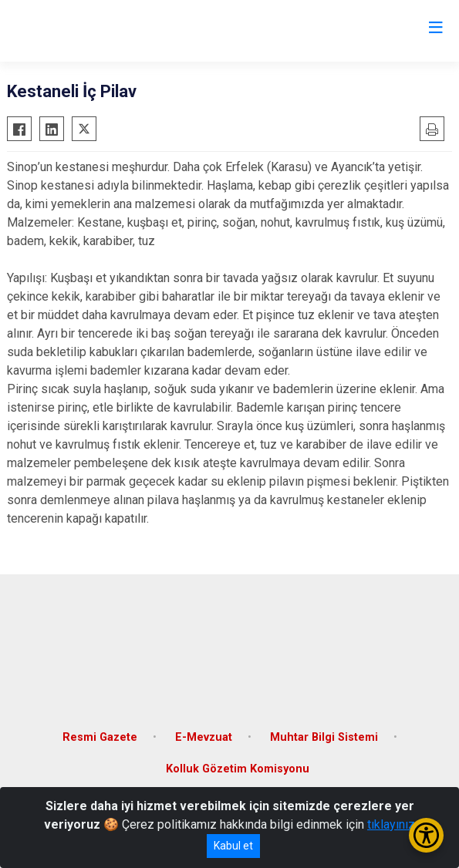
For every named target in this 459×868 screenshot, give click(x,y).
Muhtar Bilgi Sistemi (324, 737)
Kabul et (233, 846)
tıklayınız (391, 824)
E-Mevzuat (204, 737)
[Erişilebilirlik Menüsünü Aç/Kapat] (426, 835)
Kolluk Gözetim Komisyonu (238, 769)
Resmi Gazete (100, 737)
